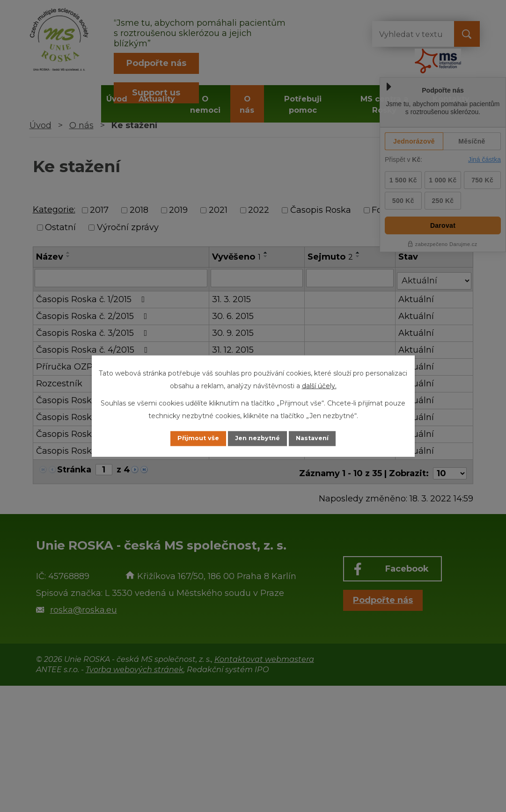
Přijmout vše (189, 438)
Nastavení (321, 438)
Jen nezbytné (257, 438)
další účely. (319, 385)
